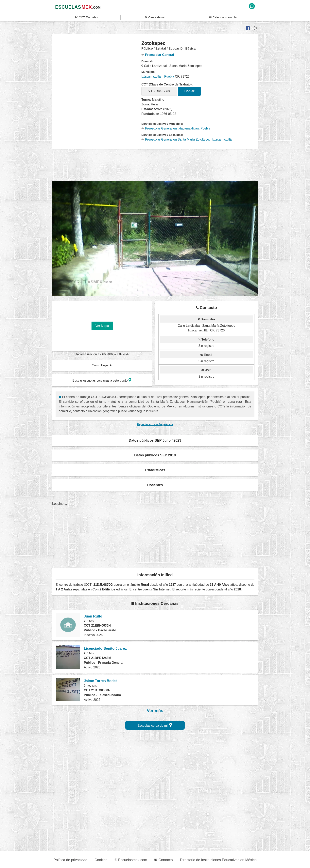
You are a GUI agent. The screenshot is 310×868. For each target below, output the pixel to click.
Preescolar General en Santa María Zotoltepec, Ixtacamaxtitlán (187, 139)
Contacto (163, 860)
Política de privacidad (70, 860)
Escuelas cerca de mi (155, 725)
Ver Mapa (102, 326)
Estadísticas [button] (155, 470)
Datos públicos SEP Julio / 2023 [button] (155, 440)
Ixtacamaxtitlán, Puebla (158, 76)
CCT (86, 17)
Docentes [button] (155, 485)
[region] (97, 72)
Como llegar (102, 365)
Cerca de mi (155, 17)
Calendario (223, 17)
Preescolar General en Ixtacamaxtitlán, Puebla (176, 128)
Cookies (101, 860)
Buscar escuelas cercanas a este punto (102, 380)
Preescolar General (158, 55)
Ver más (155, 711)
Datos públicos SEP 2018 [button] (155, 455)
